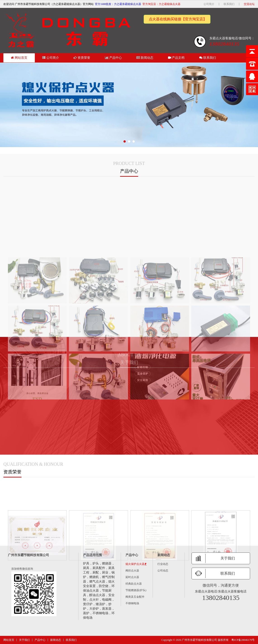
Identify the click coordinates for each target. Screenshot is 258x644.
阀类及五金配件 (135, 597)
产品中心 (114, 58)
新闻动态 (145, 58)
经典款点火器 (134, 584)
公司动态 (163, 571)
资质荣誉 (82, 58)
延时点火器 (132, 577)
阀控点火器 (132, 571)
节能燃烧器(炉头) (136, 590)
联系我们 (229, 4)
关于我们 (24, 640)
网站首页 (19, 58)
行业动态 (163, 564)
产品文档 (176, 58)
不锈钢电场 (132, 603)
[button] (125, 141)
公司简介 (209, 4)
